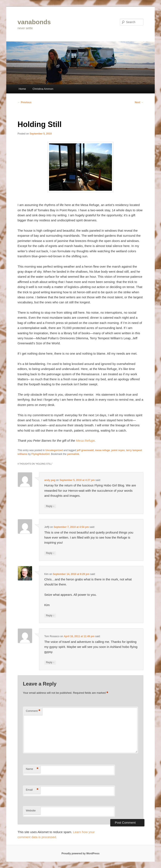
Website (31, 811)
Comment (33, 711)
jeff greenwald (85, 450)
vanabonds (34, 22)
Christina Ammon (43, 89)
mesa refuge (102, 450)
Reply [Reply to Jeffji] (50, 553)
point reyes (118, 450)
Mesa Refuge (85, 441)
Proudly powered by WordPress (80, 853)
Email (32, 790)
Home (22, 89)
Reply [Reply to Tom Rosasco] (50, 663)
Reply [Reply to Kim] (50, 616)
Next (139, 102)
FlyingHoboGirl (41, 454)
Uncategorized (54, 450)
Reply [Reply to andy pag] (50, 506)
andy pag (50, 480)
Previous (25, 102)
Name (32, 769)
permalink (73, 454)
